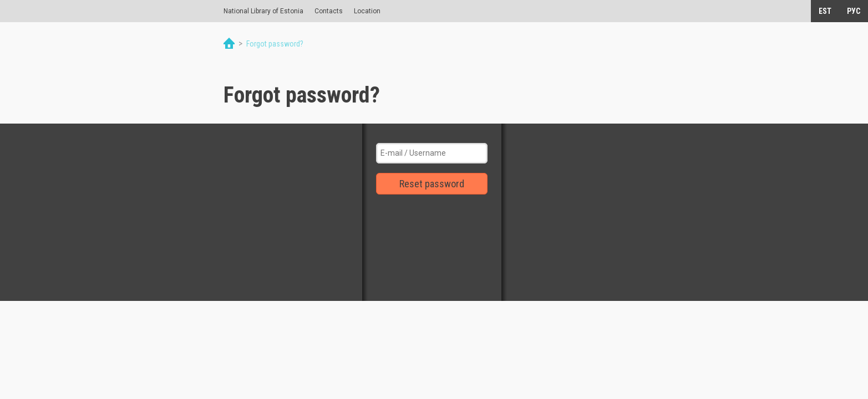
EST (825, 11)
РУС (854, 11)
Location (367, 11)
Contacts (329, 11)
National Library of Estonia (263, 11)
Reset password (432, 184)
